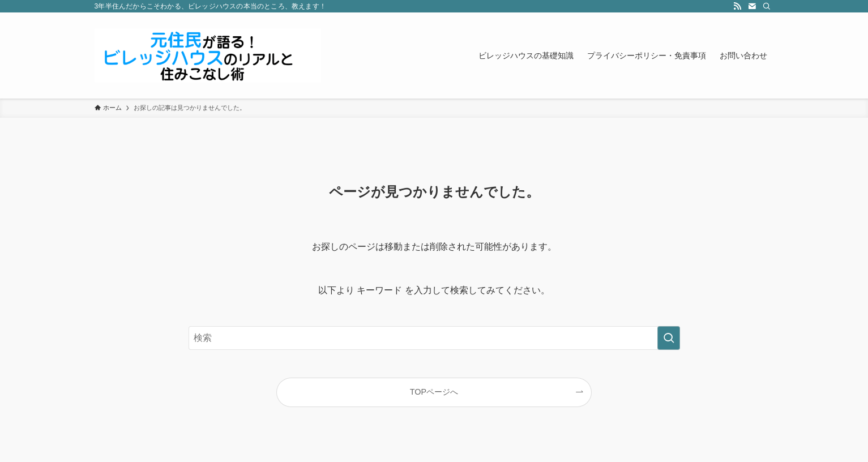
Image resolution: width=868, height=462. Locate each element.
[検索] (767, 6)
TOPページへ (434, 392)
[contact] (752, 6)
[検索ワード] (434, 338)
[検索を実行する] (669, 338)
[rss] (737, 6)
